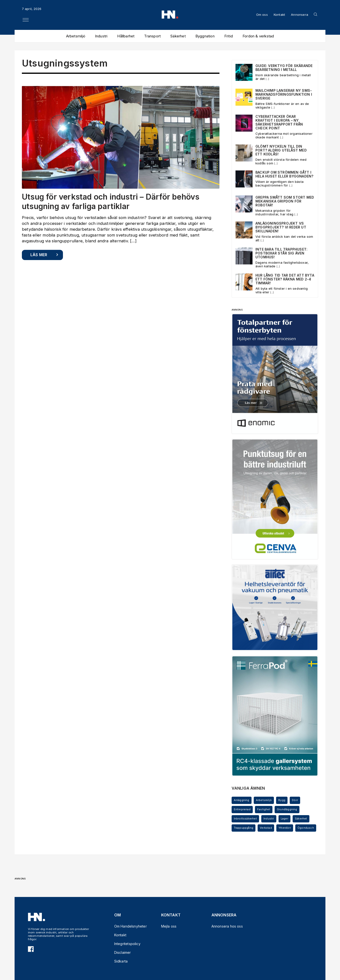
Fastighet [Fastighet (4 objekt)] (264, 809)
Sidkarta (121, 961)
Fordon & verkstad (258, 36)
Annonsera (300, 15)
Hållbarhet (126, 36)
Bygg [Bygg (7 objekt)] (282, 800)
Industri (101, 36)
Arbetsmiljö (76, 36)
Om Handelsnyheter (128, 926)
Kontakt (279, 15)
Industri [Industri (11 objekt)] (269, 819)
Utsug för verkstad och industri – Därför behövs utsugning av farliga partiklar (111, 201)
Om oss (262, 15)
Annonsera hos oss (225, 926)
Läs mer (39, 255)
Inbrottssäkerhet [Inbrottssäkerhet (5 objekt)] (245, 819)
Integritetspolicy (127, 944)
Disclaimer (123, 952)
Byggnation (205, 36)
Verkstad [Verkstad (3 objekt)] (266, 828)
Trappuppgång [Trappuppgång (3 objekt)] (244, 828)
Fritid (229, 36)
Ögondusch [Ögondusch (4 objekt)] (306, 828)
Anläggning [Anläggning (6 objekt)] (242, 800)
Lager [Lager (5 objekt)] (284, 819)
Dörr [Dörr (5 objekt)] (295, 800)
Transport (152, 36)
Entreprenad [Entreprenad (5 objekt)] (242, 809)
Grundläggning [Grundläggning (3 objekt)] (287, 809)
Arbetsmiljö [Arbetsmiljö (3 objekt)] (264, 800)
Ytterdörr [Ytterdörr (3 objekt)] (285, 828)
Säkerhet (178, 36)
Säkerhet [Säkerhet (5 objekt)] (301, 819)
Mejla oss (169, 926)
